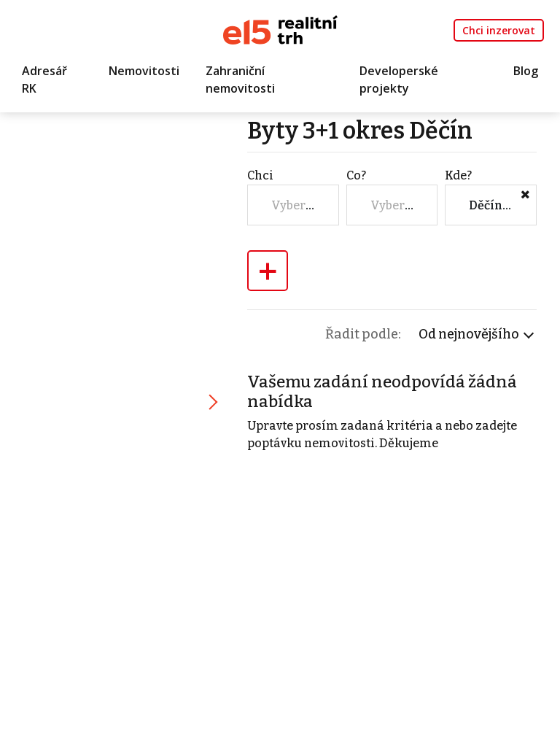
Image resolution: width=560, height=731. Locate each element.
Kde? (458, 175)
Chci (260, 175)
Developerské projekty (399, 80)
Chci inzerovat (499, 30)
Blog (526, 71)
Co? (356, 175)
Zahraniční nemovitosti (240, 80)
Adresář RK (44, 80)
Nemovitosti (144, 71)
